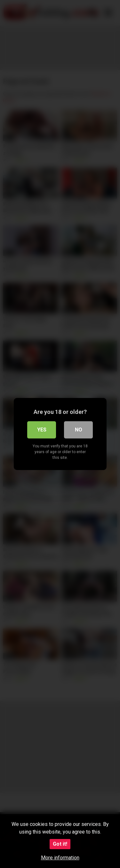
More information (60, 858)
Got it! (60, 844)
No (79, 430)
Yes (42, 430)
